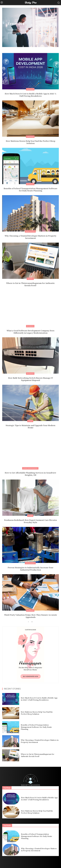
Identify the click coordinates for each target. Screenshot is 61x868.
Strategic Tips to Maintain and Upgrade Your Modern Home (30, 427)
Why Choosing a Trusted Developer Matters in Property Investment (30, 237)
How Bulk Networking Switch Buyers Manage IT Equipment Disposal (31, 379)
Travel (30, 279)
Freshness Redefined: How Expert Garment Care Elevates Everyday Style (30, 521)
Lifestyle (30, 137)
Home (30, 421)
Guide (30, 516)
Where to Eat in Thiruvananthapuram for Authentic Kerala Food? (30, 284)
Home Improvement (30, 468)
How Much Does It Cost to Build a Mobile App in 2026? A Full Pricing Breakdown (30, 95)
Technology (30, 563)
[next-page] (32, 622)
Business (30, 89)
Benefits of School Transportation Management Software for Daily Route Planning (30, 190)
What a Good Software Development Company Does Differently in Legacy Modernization (30, 332)
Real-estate (30, 231)
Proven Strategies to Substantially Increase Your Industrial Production (30, 569)
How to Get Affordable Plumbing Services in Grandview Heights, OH (30, 474)
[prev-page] (28, 622)
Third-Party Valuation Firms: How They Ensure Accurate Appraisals (30, 616)
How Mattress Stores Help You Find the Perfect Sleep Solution (31, 142)
